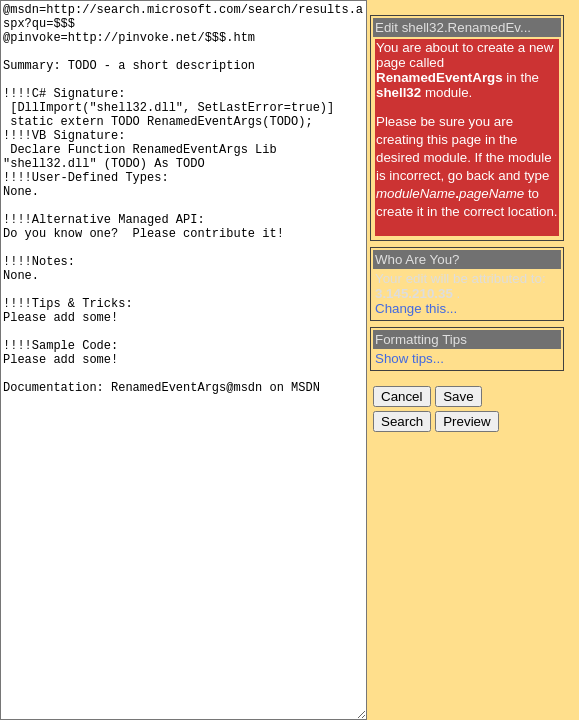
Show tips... (409, 358)
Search (402, 421)
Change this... (416, 308)
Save (458, 396)
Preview (466, 421)
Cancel (402, 396)
